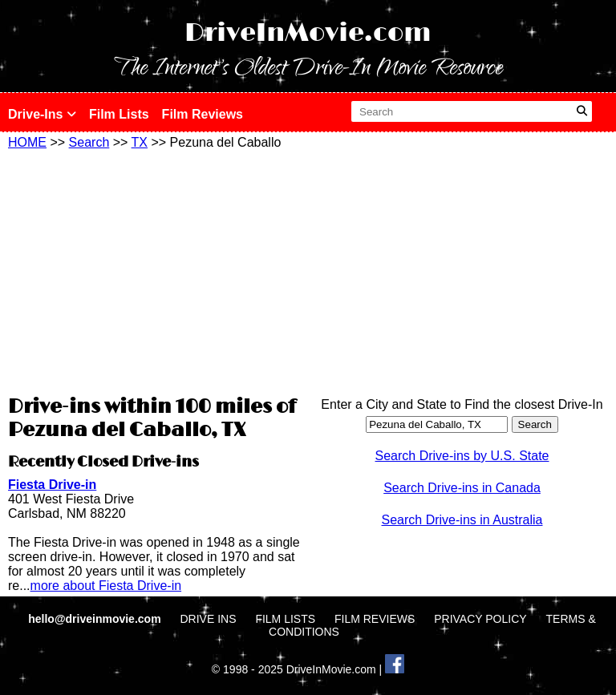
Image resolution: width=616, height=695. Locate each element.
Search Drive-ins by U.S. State (462, 456)
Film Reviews (203, 114)
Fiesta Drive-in (52, 485)
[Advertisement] (154, 270)
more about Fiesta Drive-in (106, 586)
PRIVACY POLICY (480, 619)
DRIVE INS (208, 619)
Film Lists (119, 114)
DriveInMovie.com (308, 33)
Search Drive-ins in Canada (462, 488)
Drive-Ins (42, 114)
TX (140, 142)
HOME (27, 142)
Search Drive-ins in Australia (462, 520)
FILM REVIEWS (375, 619)
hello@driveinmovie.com (96, 619)
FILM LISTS (285, 619)
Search (89, 142)
